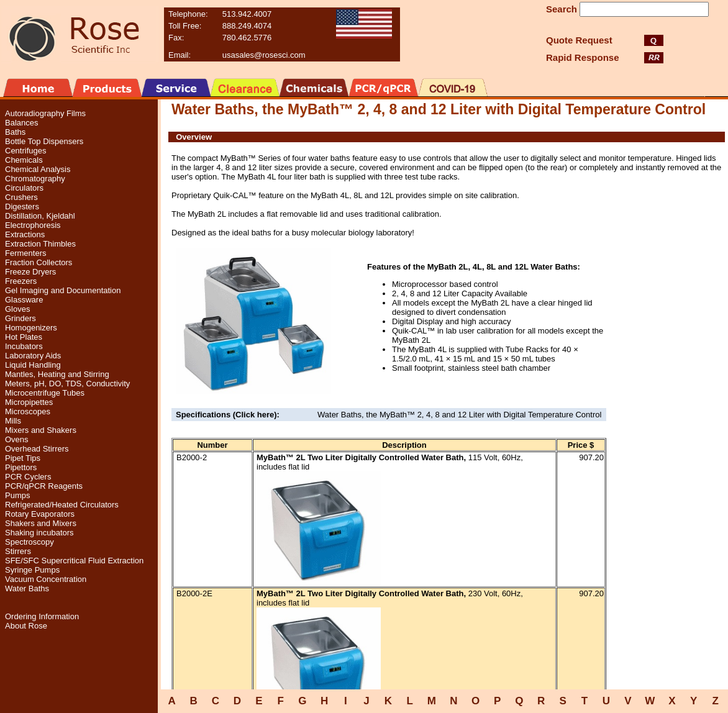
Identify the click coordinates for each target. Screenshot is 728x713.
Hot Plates (24, 337)
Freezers (21, 281)
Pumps (17, 495)
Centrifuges (25, 151)
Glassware (24, 300)
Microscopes (28, 411)
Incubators (24, 346)
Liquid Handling (33, 365)
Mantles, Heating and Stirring (57, 374)
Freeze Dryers (30, 272)
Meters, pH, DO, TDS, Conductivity (67, 384)
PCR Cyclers (28, 477)
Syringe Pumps (32, 570)
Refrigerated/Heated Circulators (62, 505)
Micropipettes (29, 402)
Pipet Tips (23, 458)
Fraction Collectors (39, 262)
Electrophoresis (33, 225)
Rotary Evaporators (40, 514)
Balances (21, 123)
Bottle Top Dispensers (44, 141)
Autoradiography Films (45, 113)
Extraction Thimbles (40, 244)
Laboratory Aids (33, 356)
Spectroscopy (30, 542)
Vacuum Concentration (46, 579)
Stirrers (18, 551)
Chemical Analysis (38, 169)
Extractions (25, 234)
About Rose (26, 626)
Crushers (21, 197)
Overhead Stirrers (37, 449)
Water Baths (27, 588)
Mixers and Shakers (41, 430)
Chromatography (35, 179)
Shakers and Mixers (41, 523)
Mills (13, 421)
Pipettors (21, 467)
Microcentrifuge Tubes (45, 393)
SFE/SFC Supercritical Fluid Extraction (74, 561)
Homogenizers (31, 328)
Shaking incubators (39, 533)
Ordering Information (42, 616)
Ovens (17, 439)
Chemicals (24, 160)
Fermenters (25, 253)
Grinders (20, 318)
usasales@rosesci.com (264, 55)
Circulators (24, 188)
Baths (15, 132)
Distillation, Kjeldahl (40, 216)
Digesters (22, 207)
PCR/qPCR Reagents (44, 486)
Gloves (17, 309)
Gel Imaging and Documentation (63, 290)
